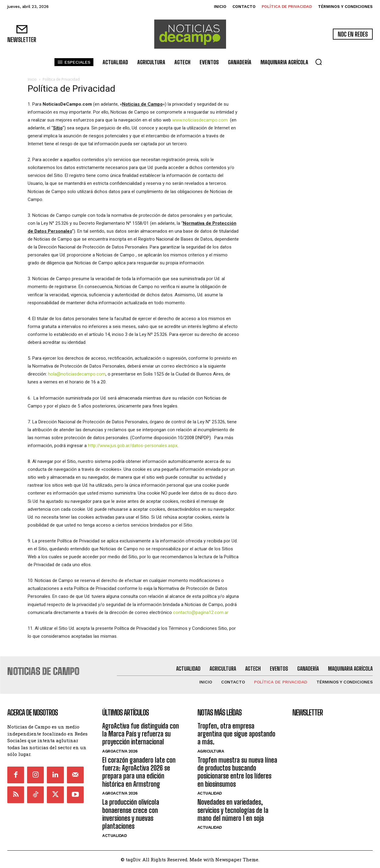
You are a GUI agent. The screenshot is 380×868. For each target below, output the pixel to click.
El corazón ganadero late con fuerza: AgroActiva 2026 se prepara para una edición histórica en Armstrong (139, 772)
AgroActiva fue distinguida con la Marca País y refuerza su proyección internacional (141, 734)
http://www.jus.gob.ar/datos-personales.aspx (133, 446)
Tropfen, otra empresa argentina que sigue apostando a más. (236, 734)
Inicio (32, 79)
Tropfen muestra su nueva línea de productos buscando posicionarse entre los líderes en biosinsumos (237, 772)
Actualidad (114, 835)
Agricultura (211, 751)
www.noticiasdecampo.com (200, 120)
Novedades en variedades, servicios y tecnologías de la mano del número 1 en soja (233, 810)
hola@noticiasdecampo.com (77, 374)
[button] (319, 62)
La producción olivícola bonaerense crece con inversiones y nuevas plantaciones (131, 814)
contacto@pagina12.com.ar (201, 612)
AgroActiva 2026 (120, 751)
